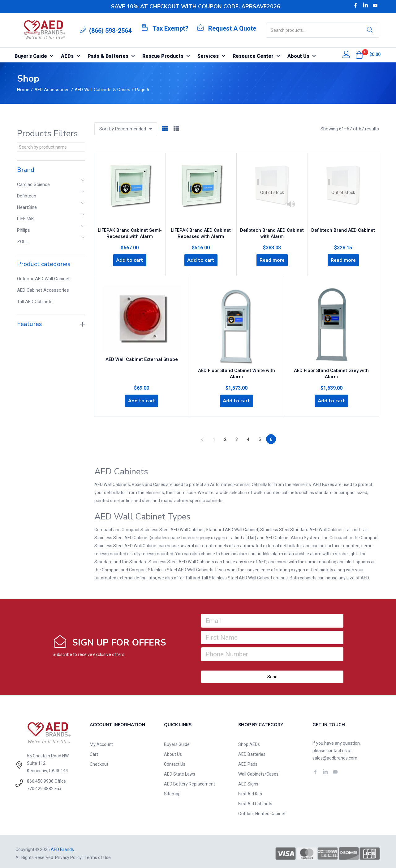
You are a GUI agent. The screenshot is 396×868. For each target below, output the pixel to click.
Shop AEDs (249, 740)
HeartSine (27, 207)
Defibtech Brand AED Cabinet (343, 228)
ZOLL (23, 242)
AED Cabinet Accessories (43, 290)
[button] (359, 55)
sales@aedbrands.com (335, 754)
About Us (173, 750)
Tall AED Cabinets (35, 302)
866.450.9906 (40, 777)
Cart (94, 750)
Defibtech (27, 196)
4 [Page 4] (248, 435)
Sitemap (172, 790)
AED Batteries (252, 750)
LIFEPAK (26, 219)
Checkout (99, 760)
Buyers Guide (177, 740)
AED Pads (248, 760)
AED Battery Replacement (189, 780)
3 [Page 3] (237, 435)
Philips (24, 230)
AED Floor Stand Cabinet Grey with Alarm (331, 371)
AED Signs (248, 780)
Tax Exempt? (170, 28)
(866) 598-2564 (110, 31)
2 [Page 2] (225, 435)
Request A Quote (232, 28)
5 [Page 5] (260, 435)
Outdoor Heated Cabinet (262, 810)
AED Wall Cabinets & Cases (102, 90)
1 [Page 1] (214, 435)
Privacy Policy (68, 853)
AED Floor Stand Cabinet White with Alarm (237, 371)
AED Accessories (52, 90)
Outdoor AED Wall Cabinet (43, 279)
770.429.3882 (40, 785)
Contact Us (175, 760)
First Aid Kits (250, 790)
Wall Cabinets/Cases (258, 770)
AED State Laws (180, 770)
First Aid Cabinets (255, 800)
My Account (101, 740)
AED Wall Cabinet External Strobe (142, 359)
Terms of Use (98, 853)
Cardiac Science (33, 184)
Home (23, 90)
